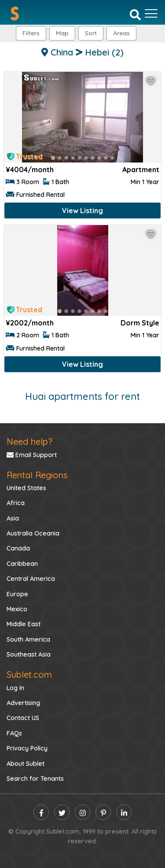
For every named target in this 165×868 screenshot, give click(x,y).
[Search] (135, 14)
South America (28, 639)
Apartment (141, 170)
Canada (18, 548)
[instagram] (82, 812)
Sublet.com (29, 674)
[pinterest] (103, 812)
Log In (15, 688)
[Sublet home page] (15, 13)
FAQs (14, 733)
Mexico (17, 609)
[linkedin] (124, 812)
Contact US (23, 718)
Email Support (32, 455)
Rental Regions (37, 475)
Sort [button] (91, 33)
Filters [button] (31, 33)
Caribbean (22, 564)
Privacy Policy (27, 748)
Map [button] (62, 33)
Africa (16, 503)
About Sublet (26, 764)
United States (26, 488)
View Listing (82, 211)
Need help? (29, 441)
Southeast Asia (29, 654)
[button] (121, 33)
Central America (31, 579)
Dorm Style (140, 323)
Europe (17, 594)
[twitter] (62, 812)
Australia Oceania (33, 533)
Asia (13, 518)
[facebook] (41, 812)
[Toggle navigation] (151, 14)
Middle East (24, 624)
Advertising (23, 703)
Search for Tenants (35, 779)
